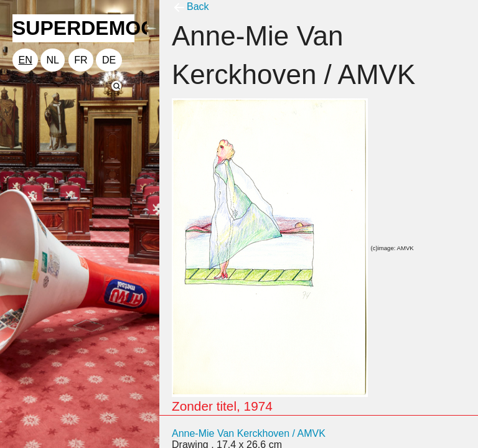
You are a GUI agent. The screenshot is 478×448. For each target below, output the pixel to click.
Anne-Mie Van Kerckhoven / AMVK (249, 433)
